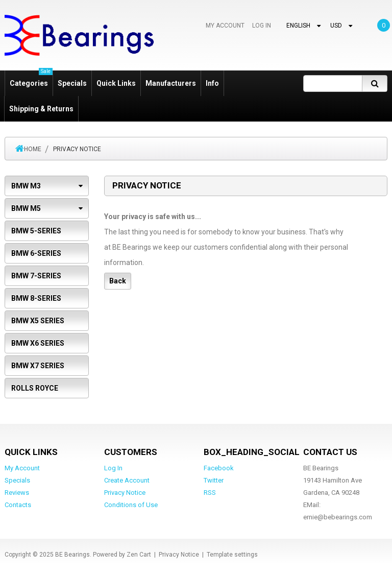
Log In (262, 26)
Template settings (232, 555)
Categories (31, 79)
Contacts (18, 505)
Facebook (219, 468)
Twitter (214, 480)
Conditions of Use (131, 505)
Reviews (17, 493)
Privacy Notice (125, 493)
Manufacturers (171, 83)
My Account (225, 26)
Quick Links (116, 83)
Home (33, 149)
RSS (210, 493)
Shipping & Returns (41, 109)
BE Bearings (72, 555)
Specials (72, 83)
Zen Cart (139, 555)
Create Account (127, 480)
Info (212, 83)
